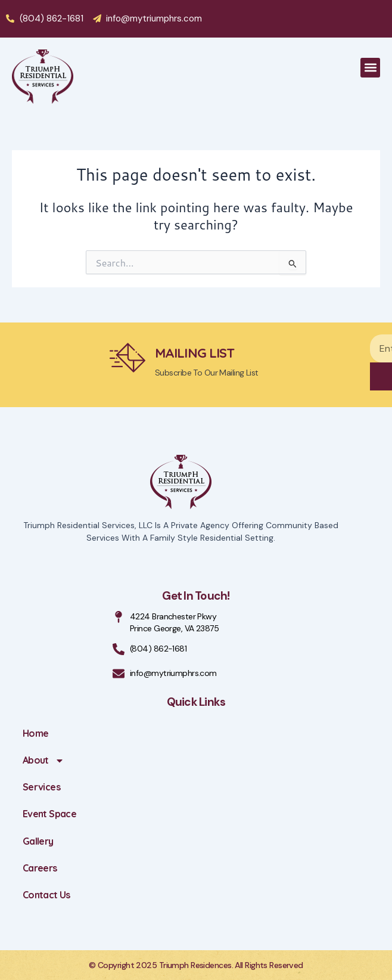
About (43, 761)
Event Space (49, 814)
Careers (40, 868)
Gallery (38, 841)
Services (41, 787)
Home (35, 733)
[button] (370, 68)
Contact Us (46, 895)
